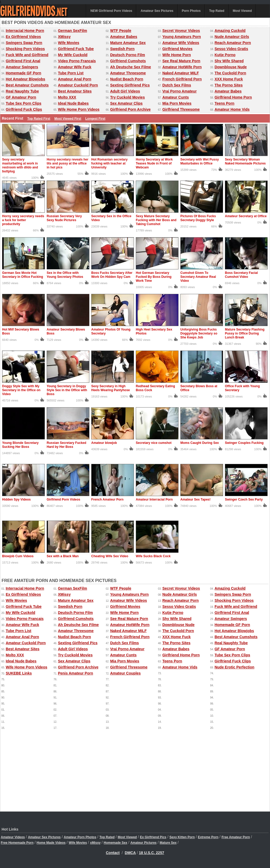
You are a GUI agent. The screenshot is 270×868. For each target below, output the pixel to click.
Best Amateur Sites (75, 91)
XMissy (64, 37)
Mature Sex (168, 843)
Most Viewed (242, 11)
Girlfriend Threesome (181, 109)
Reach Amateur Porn (233, 43)
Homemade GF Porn (24, 73)
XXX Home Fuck (229, 79)
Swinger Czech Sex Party (244, 500)
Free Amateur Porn (236, 837)
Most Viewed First (68, 119)
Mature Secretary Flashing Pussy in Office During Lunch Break (245, 333)
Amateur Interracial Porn (154, 500)
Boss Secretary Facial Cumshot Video (241, 275)
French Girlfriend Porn (182, 79)
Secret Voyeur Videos (181, 31)
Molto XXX (67, 97)
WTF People (121, 31)
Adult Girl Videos (125, 91)
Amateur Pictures (143, 843)
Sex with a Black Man (63, 556)
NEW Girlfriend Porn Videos (111, 11)
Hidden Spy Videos (16, 500)
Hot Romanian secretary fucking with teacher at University (109, 163)
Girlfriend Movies (177, 49)
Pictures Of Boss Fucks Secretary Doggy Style (198, 218)
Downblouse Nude (231, 67)
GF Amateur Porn (21, 97)
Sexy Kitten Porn (182, 837)
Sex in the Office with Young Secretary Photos (65, 275)
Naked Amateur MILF (181, 73)
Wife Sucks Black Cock (153, 556)
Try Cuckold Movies (127, 97)
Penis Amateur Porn (76, 673)
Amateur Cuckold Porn (78, 85)
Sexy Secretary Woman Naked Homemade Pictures (245, 161)
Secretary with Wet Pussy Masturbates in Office (200, 161)
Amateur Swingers (22, 67)
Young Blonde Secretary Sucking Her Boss (20, 445)
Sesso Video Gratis (231, 49)
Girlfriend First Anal (23, 61)
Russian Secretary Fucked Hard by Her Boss (66, 445)
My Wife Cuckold (73, 55)
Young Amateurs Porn (182, 37)
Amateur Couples (126, 673)
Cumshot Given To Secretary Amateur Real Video (198, 277)
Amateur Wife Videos (181, 43)
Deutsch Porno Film (128, 55)
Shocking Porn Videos (25, 49)
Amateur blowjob (104, 443)
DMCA (130, 853)
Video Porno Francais (77, 61)
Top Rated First (39, 119)
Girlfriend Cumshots (128, 61)
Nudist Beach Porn (127, 79)
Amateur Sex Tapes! (196, 500)
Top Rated (217, 11)
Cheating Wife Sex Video (110, 556)
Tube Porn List (71, 73)
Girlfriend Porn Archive (131, 109)
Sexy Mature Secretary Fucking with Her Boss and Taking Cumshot (156, 220)
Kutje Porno (225, 55)
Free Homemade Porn (17, 843)
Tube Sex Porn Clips (24, 103)
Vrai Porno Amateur (180, 91)
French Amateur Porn (107, 500)
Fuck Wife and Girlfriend (27, 55)
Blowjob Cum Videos (18, 556)
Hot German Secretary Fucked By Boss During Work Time (154, 277)
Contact (113, 853)
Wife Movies (69, 43)
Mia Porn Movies (177, 103)
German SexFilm (73, 31)
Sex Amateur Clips (126, 103)
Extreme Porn (208, 837)
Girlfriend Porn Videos (63, 500)
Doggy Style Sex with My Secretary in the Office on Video (21, 390)
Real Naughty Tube (22, 91)
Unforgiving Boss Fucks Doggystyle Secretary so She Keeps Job (199, 333)
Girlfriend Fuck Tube (76, 49)
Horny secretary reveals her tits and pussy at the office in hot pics (67, 163)
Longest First (95, 119)
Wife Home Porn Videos (79, 109)
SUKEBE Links (19, 673)
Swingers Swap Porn (24, 43)
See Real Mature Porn (181, 61)
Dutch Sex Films (177, 85)
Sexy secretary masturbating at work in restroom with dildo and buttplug (20, 165)
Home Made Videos (51, 843)
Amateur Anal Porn (75, 79)
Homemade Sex (115, 843)
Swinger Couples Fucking (244, 443)
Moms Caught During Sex (200, 443)
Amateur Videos (13, 837)
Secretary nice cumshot (154, 443)
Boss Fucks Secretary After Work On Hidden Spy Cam (112, 275)
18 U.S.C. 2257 (152, 853)
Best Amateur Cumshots (27, 85)
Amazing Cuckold (230, 31)
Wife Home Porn (177, 55)
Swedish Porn (122, 49)
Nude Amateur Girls (232, 37)
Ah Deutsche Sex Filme (131, 67)
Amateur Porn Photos (80, 837)
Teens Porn (225, 103)
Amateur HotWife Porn (182, 67)
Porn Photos (191, 11)
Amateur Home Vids (232, 109)
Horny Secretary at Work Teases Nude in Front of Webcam (154, 163)
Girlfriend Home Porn (233, 97)
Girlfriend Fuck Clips (24, 109)
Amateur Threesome (128, 73)
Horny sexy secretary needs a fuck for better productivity (23, 220)
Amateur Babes (124, 37)
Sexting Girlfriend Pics (130, 85)
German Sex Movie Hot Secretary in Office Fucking (23, 275)
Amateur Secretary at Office (246, 216)
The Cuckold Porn (230, 73)
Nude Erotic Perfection (235, 667)
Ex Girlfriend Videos (23, 37)
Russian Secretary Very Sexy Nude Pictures (64, 218)
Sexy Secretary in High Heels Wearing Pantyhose (111, 388)
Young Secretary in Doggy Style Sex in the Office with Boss (67, 390)
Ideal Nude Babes (73, 103)
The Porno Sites (229, 85)
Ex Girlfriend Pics (153, 837)
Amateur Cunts (176, 97)
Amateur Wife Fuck (75, 67)
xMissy (95, 843)
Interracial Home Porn (25, 31)
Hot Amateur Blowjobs (26, 79)
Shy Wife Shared (229, 61)
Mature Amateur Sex (128, 43)
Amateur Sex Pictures (157, 11)
